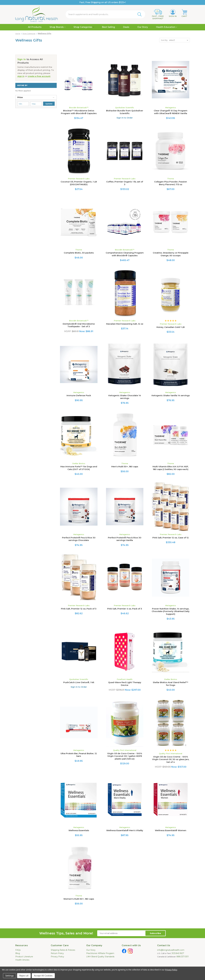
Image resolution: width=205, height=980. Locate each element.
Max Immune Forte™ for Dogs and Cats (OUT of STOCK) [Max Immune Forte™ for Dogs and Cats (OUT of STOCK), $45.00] (79, 468)
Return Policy (57, 953)
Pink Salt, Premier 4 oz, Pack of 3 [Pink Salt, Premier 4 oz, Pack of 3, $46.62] (125, 609)
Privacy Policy (57, 957)
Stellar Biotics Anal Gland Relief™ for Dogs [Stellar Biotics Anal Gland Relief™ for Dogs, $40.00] (171, 684)
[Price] (36, 97)
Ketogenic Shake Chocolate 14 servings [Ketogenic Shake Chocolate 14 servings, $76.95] (125, 397)
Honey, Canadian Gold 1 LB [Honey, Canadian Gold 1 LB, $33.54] (171, 327)
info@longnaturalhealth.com (171, 950)
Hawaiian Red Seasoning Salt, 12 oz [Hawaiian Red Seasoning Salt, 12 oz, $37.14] (125, 324)
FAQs (18, 950)
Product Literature (24, 957)
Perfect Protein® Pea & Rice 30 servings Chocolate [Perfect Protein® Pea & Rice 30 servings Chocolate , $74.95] (79, 539)
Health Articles (22, 960)
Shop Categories (84, 27)
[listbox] (179, 40)
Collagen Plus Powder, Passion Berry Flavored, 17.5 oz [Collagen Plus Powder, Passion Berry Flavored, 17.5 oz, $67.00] (171, 183)
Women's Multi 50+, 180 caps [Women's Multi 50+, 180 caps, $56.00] (79, 899)
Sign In (22, 59)
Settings (10, 976)
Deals (126, 27)
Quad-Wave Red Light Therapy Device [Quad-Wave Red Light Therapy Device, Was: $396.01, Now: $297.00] (125, 684)
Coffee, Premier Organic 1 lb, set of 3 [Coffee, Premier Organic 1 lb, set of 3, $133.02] (125, 183)
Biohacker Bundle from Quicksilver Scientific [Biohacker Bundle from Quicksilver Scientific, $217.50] (125, 112)
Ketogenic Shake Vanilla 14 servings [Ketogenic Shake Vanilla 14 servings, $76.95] (171, 395)
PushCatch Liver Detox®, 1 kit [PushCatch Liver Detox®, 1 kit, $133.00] (79, 682)
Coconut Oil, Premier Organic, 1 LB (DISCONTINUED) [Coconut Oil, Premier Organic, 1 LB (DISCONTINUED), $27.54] (79, 183)
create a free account (39, 76)
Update (49, 104)
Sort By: (164, 40)
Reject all (24, 976)
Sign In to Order (125, 118)
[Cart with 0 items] (184, 13)
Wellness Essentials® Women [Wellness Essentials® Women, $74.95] (171, 830)
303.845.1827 (178, 953)
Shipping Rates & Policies (63, 950)
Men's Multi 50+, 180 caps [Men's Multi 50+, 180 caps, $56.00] (125, 467)
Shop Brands (58, 27)
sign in (21, 76)
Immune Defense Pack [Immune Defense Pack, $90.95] (79, 395)
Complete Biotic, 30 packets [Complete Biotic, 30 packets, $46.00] (79, 253)
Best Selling (108, 27)
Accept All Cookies (43, 976)
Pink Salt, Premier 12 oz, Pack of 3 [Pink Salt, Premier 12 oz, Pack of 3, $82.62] (79, 609)
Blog (18, 953)
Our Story (143, 27)
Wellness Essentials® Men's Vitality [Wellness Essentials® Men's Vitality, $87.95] (125, 830)
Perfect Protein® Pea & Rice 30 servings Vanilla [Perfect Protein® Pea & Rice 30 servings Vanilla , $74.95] (125, 539)
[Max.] (36, 104)
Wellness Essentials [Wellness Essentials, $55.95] (79, 830)
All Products (35, 27)
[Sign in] (173, 13)
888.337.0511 (183, 957)
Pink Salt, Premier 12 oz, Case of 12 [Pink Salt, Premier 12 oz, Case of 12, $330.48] (171, 538)
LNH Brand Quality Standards (100, 957)
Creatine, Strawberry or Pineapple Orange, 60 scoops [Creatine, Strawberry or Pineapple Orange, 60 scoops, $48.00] (171, 254)
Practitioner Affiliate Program (100, 953)
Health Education (167, 27)
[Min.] (23, 104)
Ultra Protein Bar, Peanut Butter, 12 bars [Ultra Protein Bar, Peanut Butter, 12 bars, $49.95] (79, 755)
